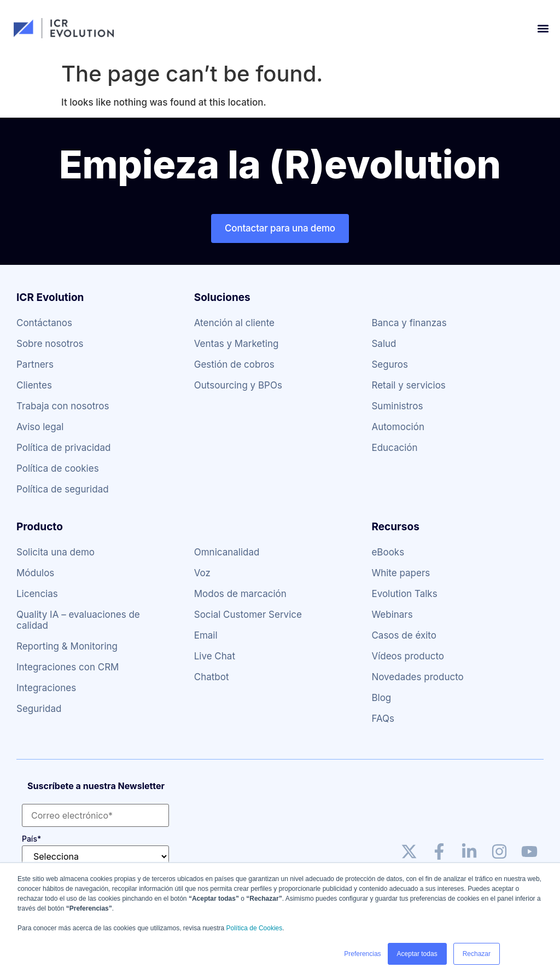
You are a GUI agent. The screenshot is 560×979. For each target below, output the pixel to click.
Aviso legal (40, 427)
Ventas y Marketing (237, 344)
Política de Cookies (255, 928)
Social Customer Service (248, 615)
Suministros (397, 406)
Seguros (390, 364)
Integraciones (46, 688)
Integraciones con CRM (68, 667)
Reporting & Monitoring (67, 646)
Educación (394, 448)
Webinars (392, 615)
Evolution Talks (404, 594)
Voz (202, 573)
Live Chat (215, 656)
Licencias (37, 594)
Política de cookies (58, 468)
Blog (381, 698)
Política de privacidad (63, 448)
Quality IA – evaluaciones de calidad (78, 620)
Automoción (398, 427)
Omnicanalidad (227, 552)
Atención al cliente (234, 323)
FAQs (383, 719)
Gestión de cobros (234, 364)
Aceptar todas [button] (417, 954)
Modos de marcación (240, 594)
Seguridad (39, 709)
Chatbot (212, 677)
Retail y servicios (408, 385)
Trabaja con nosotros (63, 406)
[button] (543, 28)
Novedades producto (417, 677)
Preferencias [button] (362, 954)
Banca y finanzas (409, 323)
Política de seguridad (63, 489)
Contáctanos (44, 323)
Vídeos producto (408, 656)
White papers (401, 573)
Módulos (35, 573)
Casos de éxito (404, 635)
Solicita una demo (56, 552)
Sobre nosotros (50, 344)
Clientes (34, 385)
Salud (384, 344)
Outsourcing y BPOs (238, 385)
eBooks (388, 552)
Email (206, 635)
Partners (35, 364)
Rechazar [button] (477, 954)
